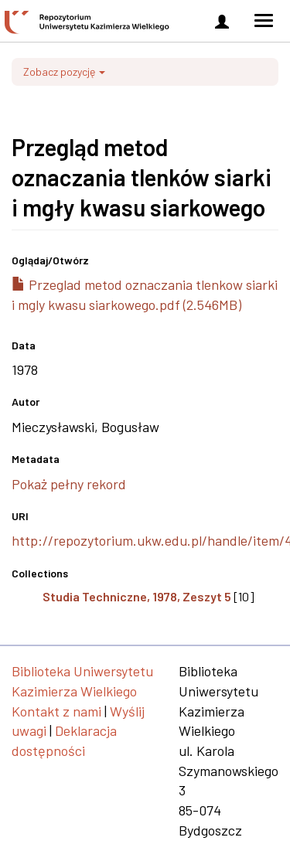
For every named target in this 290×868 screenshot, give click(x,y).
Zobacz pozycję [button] (64, 71)
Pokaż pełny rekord (69, 484)
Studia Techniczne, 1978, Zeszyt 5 (137, 596)
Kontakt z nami (56, 711)
